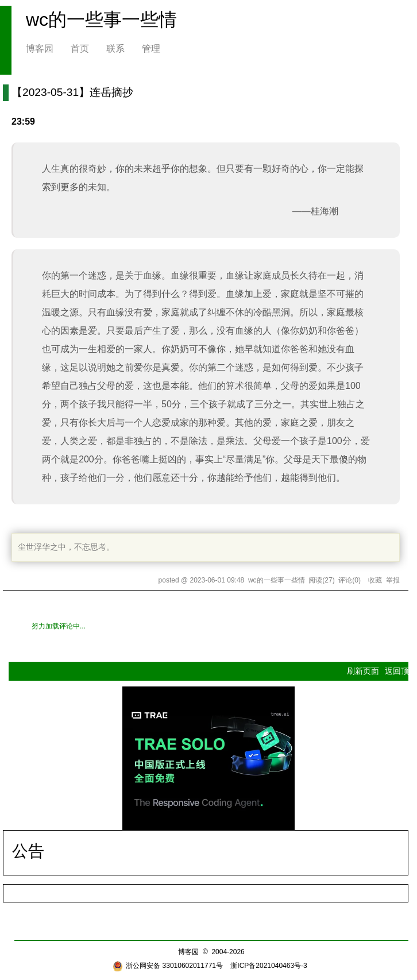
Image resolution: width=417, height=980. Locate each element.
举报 (393, 580)
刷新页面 (363, 671)
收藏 (375, 580)
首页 (80, 49)
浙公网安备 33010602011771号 (168, 966)
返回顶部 (401, 671)
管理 (151, 49)
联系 (115, 49)
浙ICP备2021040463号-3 (269, 966)
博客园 (40, 49)
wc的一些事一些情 (101, 20)
